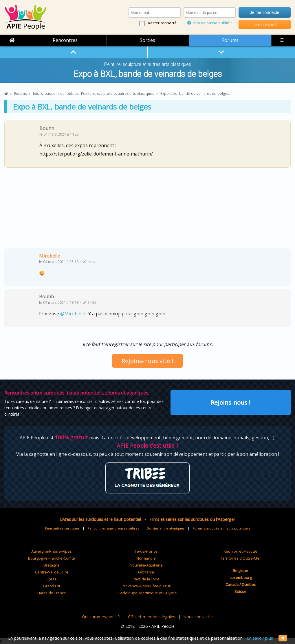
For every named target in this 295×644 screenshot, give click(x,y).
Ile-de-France (146, 551)
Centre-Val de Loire (52, 572)
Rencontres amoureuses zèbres (113, 528)
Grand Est (52, 586)
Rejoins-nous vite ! (147, 361)
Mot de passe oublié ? (210, 23)
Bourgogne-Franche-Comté (52, 558)
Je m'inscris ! (265, 24)
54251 (90, 262)
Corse (52, 579)
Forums (230, 40)
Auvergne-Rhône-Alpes (52, 551)
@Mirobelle (73, 314)
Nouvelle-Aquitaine (146, 565)
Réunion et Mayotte (240, 551)
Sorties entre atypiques (166, 528)
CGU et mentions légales (152, 617)
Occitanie (146, 572)
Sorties (147, 40)
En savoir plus (260, 638)
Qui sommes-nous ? (101, 617)
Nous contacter (198, 617)
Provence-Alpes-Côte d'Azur (146, 586)
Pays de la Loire (146, 579)
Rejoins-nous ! (231, 402)
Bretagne (52, 565)
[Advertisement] (147, 210)
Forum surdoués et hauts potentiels (221, 528)
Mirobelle (50, 256)
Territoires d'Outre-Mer (241, 558)
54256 (90, 303)
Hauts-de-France (52, 593)
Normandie (146, 558)
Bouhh (47, 128)
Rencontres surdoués (62, 528)
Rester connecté (162, 23)
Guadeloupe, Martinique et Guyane (146, 593)
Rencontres (65, 40)
